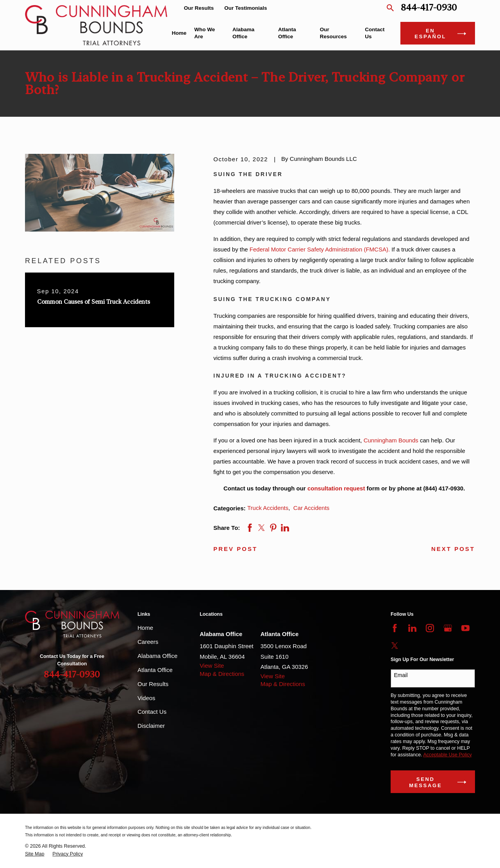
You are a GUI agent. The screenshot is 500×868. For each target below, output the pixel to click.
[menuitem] (35, 854)
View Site (212, 666)
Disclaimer (151, 726)
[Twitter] (395, 646)
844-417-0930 (429, 8)
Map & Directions (222, 674)
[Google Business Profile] (448, 628)
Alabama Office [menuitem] (243, 33)
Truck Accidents (268, 508)
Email (401, 675)
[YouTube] (465, 628)
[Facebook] (395, 628)
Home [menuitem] (179, 33)
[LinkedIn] (412, 628)
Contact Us (152, 712)
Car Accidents (312, 508)
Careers (148, 642)
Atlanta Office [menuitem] (287, 33)
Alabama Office (157, 656)
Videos (146, 698)
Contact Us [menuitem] (375, 33)
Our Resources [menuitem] (333, 33)
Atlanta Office (155, 670)
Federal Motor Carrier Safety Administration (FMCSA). (320, 249)
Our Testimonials (246, 8)
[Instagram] (430, 628)
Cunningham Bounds (391, 440)
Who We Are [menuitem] (204, 33)
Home (145, 628)
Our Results (199, 8)
